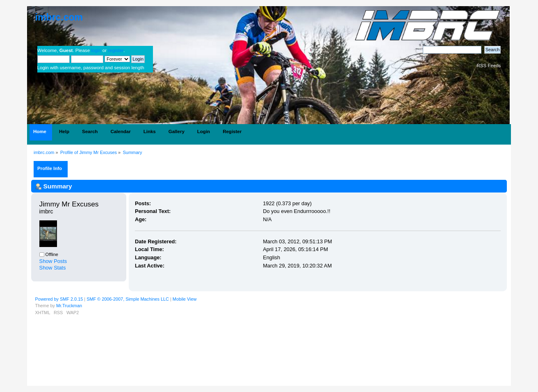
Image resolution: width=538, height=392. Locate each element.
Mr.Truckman (69, 306)
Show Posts (53, 261)
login (96, 50)
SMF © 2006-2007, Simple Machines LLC (128, 299)
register (116, 50)
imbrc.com (59, 17)
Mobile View (185, 299)
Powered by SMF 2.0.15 (59, 299)
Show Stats (53, 268)
